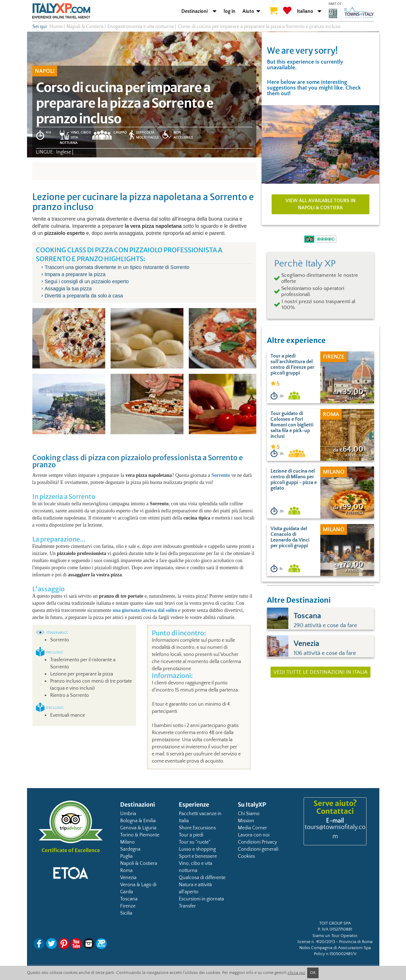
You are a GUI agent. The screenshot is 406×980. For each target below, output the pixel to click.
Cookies (246, 856)
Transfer (187, 906)
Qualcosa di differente (202, 878)
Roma (126, 871)
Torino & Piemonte (140, 835)
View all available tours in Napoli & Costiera (320, 204)
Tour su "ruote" (195, 842)
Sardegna (130, 849)
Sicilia (126, 913)
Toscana (129, 899)
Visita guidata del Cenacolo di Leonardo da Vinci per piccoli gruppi (290, 537)
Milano (127, 842)
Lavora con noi (254, 835)
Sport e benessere (198, 856)
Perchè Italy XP (305, 264)
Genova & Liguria (138, 828)
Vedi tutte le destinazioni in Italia (320, 672)
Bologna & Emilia (138, 821)
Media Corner (252, 828)
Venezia (128, 878)
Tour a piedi (191, 835)
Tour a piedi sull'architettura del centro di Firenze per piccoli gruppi (292, 365)
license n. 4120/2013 (316, 942)
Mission (246, 821)
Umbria (128, 814)
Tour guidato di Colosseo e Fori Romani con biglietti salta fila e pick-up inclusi (292, 425)
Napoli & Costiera (139, 863)
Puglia (126, 856)
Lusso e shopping (197, 849)
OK (313, 973)
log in (229, 11)
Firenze (128, 906)
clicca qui (297, 973)
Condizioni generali (258, 849)
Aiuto (248, 11)
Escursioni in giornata (201, 899)
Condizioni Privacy (257, 842)
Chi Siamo (249, 814)
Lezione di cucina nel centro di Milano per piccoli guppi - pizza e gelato (294, 480)
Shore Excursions (197, 828)
